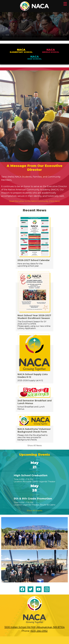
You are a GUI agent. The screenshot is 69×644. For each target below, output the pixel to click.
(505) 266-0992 (39, 631)
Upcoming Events (35, 455)
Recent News (35, 210)
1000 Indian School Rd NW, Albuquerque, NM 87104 (34, 627)
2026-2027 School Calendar (34, 260)
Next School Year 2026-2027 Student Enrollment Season (34, 317)
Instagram (47, 590)
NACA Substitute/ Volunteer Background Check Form (34, 430)
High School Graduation (31, 475)
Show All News (35, 446)
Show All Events (34, 511)
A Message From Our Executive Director (35, 168)
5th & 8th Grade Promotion (33, 499)
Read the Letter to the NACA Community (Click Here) (35, 201)
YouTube (39, 590)
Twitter (30, 590)
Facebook (22, 590)
